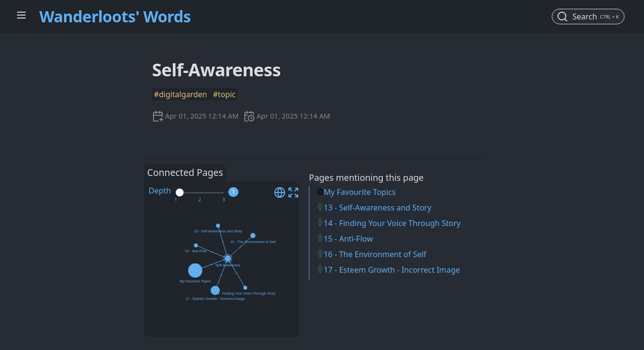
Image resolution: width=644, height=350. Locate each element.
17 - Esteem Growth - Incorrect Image (392, 270)
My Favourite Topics (359, 192)
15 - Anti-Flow (348, 239)
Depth (160, 191)
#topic (224, 94)
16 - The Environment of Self (375, 254)
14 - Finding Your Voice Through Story (392, 223)
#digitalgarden (181, 94)
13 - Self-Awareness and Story (377, 208)
